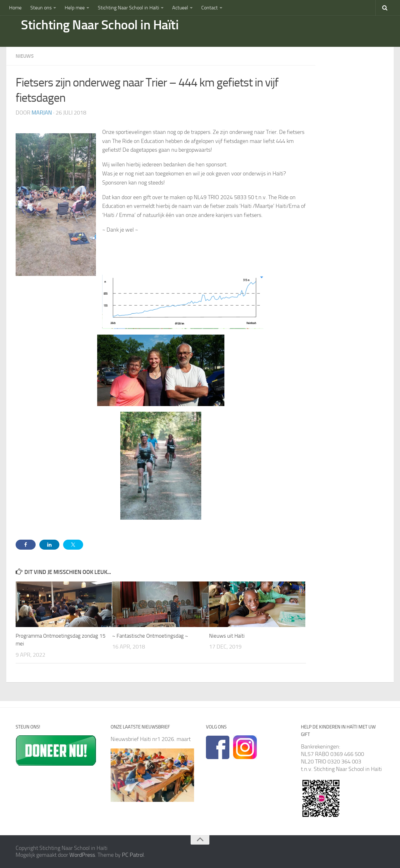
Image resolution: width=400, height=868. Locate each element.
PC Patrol (133, 855)
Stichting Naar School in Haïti (128, 8)
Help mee (75, 8)
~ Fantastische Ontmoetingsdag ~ (150, 636)
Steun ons (41, 8)
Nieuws (25, 56)
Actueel (180, 8)
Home (15, 8)
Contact (210, 8)
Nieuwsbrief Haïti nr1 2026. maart (151, 739)
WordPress (82, 855)
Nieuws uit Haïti (227, 636)
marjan (42, 113)
